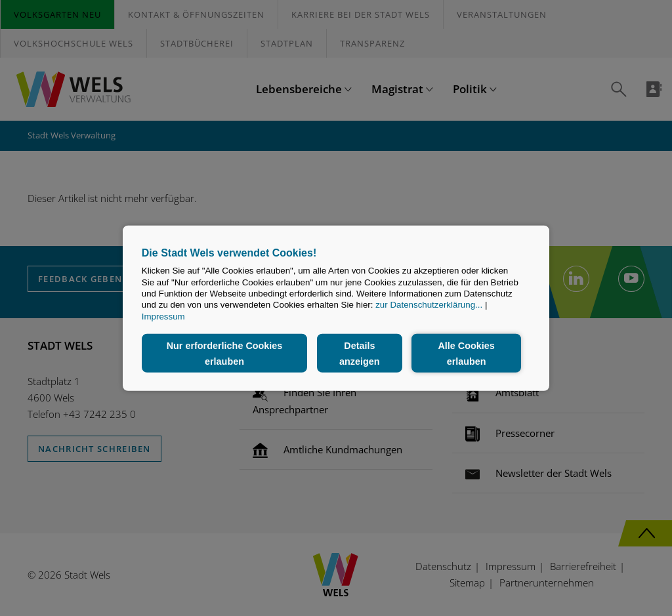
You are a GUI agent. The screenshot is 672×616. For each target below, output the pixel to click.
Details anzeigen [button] (360, 353)
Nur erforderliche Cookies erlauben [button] (225, 353)
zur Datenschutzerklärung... (429, 305)
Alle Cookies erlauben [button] (466, 353)
